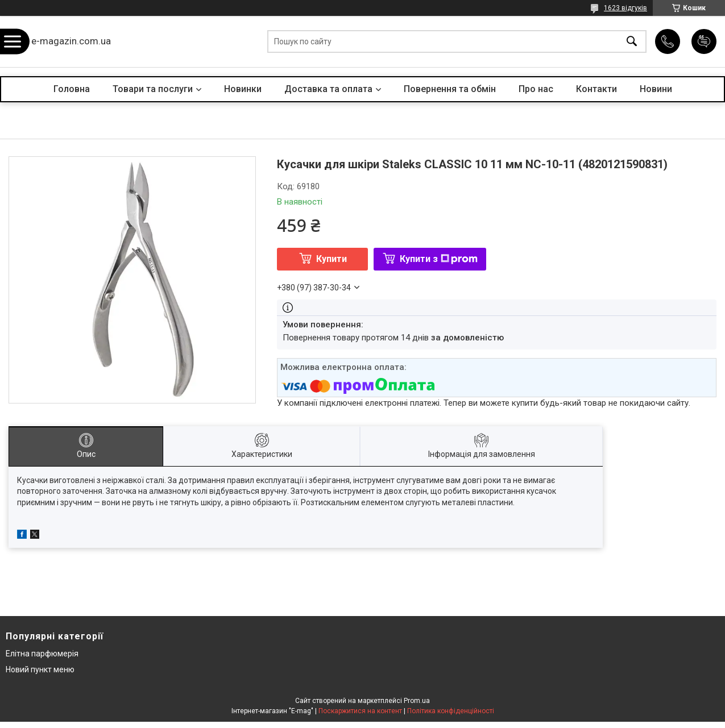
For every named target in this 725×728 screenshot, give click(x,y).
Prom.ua (417, 701)
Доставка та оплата (328, 89)
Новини (656, 89)
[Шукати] (632, 42)
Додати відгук (704, 41)
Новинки (243, 89)
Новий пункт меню (40, 669)
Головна (72, 89)
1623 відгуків (625, 8)
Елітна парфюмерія (42, 654)
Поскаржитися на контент (360, 711)
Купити (332, 259)
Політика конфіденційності (451, 711)
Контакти (596, 89)
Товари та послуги (153, 89)
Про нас (536, 89)
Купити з (439, 259)
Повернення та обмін (450, 89)
